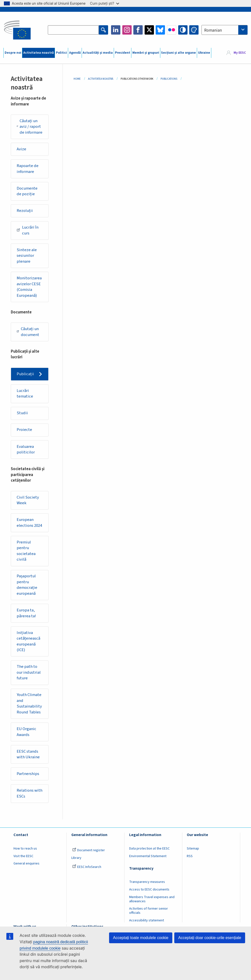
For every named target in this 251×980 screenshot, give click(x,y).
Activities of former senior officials (149, 911)
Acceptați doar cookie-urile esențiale (210, 938)
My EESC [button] (240, 53)
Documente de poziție (27, 191)
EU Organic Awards (26, 732)
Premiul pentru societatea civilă (26, 551)
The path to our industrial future (29, 672)
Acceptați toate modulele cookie (141, 938)
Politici (61, 53)
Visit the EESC (23, 856)
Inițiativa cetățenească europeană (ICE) (28, 641)
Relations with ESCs (30, 793)
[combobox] (225, 30)
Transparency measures (147, 882)
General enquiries (26, 864)
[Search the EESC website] (73, 30)
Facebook (138, 30)
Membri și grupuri (146, 53)
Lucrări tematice (25, 394)
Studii (22, 413)
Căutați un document (28, 332)
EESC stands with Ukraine (28, 754)
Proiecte (24, 430)
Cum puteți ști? (105, 3)
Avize (21, 149)
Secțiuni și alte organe (178, 53)
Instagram (127, 30)
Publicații (25, 374)
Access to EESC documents (149, 890)
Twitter (149, 30)
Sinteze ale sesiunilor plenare (27, 256)
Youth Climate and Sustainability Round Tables (29, 703)
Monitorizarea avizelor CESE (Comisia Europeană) (29, 287)
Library (76, 858)
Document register (89, 850)
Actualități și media (98, 53)
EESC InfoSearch (87, 867)
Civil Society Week (28, 500)
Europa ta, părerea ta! (26, 613)
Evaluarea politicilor (26, 450)
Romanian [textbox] (213, 30)
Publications (169, 79)
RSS (190, 856)
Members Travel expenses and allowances (152, 899)
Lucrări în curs (28, 230)
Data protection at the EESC (149, 849)
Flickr (172, 30)
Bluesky (160, 30)
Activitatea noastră (38, 53)
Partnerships (28, 774)
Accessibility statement (147, 920)
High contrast (183, 30)
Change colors (194, 30)
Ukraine (204, 53)
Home (77, 79)
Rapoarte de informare (28, 169)
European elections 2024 (29, 523)
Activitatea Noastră (101, 79)
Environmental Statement (148, 856)
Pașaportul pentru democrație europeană (27, 585)
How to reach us (25, 849)
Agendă (75, 53)
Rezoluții (25, 211)
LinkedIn (116, 30)
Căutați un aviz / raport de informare (30, 127)
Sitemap (193, 849)
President (123, 53)
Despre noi (13, 53)
